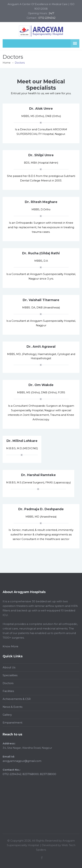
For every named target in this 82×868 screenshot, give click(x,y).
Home (7, 63)
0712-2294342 (12, 774)
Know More (10, 646)
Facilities (8, 691)
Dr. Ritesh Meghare (41, 202)
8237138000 (48, 774)
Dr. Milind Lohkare (22, 441)
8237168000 (31, 774)
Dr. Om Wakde (41, 385)
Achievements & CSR (17, 699)
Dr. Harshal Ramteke (38, 475)
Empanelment (12, 723)
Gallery (7, 715)
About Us (9, 667)
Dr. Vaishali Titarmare (41, 300)
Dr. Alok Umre (41, 109)
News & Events (12, 707)
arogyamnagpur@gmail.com (22, 761)
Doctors (8, 683)
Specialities (10, 675)
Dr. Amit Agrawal (41, 347)
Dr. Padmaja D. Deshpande (41, 509)
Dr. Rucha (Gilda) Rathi (41, 253)
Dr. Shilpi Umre (41, 155)
